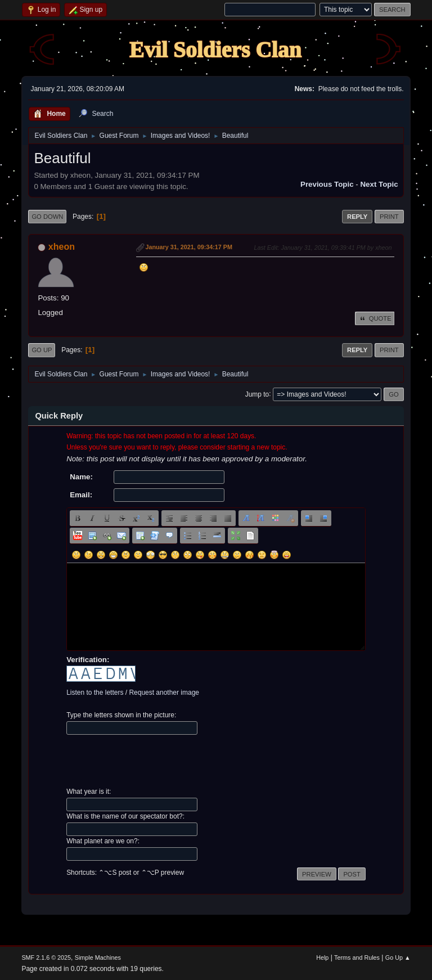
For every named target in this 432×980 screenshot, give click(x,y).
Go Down (47, 217)
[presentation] (152, 761)
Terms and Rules (357, 957)
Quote (375, 318)
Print (389, 217)
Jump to (257, 394)
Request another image (164, 693)
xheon (62, 247)
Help (322, 957)
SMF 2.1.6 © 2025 (46, 957)
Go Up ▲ (398, 957)
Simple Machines (98, 957)
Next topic (379, 184)
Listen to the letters (95, 693)
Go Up (42, 350)
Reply (357, 217)
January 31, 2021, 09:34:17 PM (189, 247)
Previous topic (327, 184)
